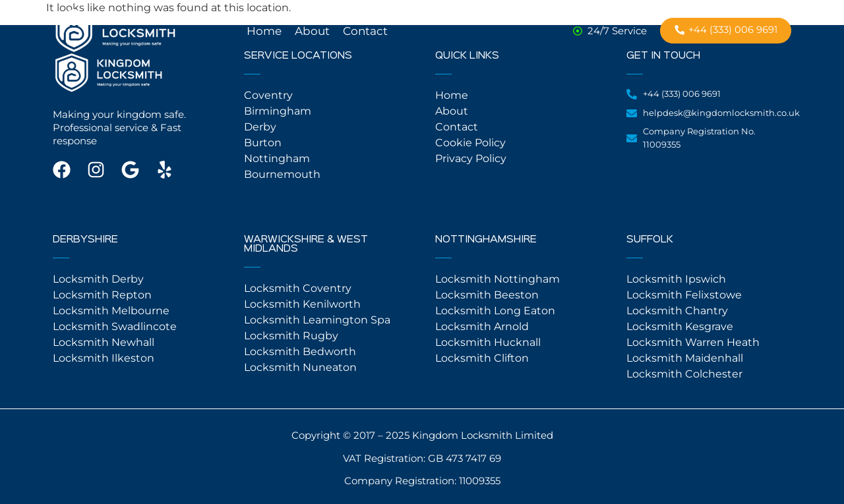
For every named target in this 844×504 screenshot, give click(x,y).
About (312, 31)
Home (264, 31)
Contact (365, 31)
